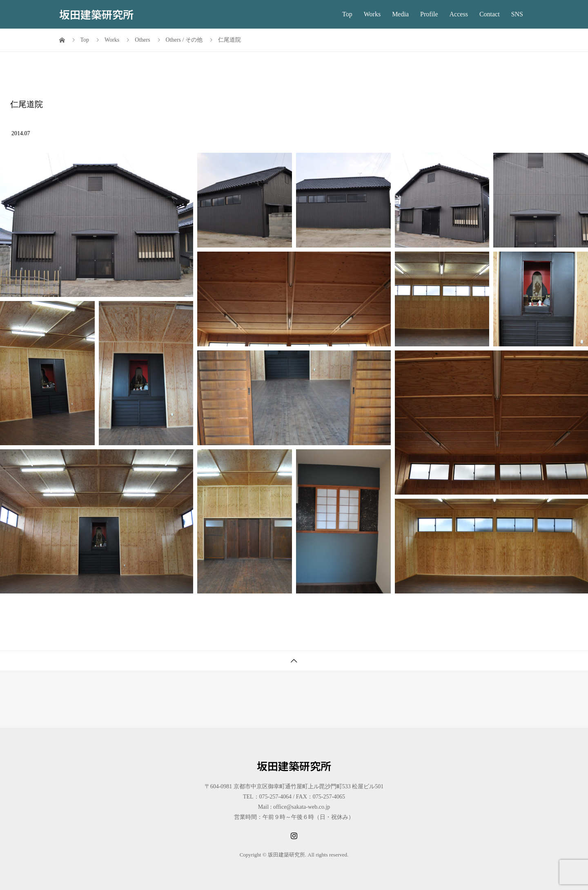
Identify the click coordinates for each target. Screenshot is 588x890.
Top (347, 14)
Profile (429, 14)
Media (400, 14)
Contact (490, 14)
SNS (517, 14)
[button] (97, 225)
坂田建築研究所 (96, 14)
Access (459, 14)
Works (372, 14)
